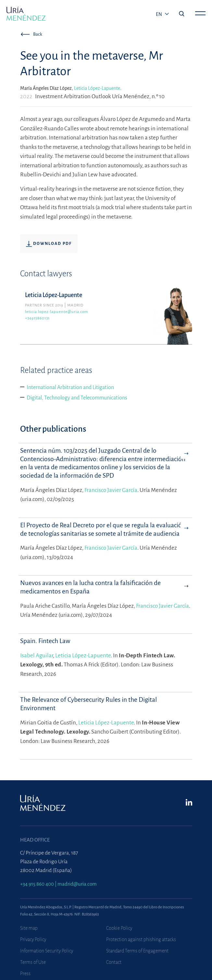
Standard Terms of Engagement (137, 951)
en (159, 14)
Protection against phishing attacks (141, 939)
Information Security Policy (47, 951)
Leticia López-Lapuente (97, 88)
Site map (29, 928)
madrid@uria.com (77, 884)
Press (25, 974)
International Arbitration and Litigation (70, 388)
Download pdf (49, 244)
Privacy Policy (33, 939)
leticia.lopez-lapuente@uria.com (56, 312)
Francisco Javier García (111, 490)
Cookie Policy (119, 928)
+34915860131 (37, 318)
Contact (114, 962)
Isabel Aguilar (37, 656)
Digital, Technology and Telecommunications (77, 398)
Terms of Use (33, 962)
